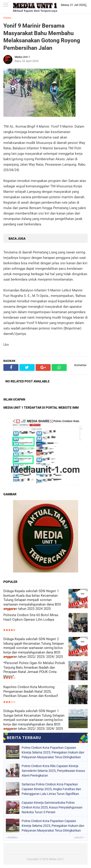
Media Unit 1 (57, 859)
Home (7, 18)
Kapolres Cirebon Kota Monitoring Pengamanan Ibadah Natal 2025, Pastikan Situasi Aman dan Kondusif (31, 691)
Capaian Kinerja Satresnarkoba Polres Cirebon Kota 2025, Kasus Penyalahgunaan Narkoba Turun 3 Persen (52, 807)
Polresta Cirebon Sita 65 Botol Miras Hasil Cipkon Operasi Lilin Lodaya (31, 617)
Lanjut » (80, 838)
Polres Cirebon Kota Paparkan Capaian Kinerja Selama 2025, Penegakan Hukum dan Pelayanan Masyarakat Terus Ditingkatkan (53, 752)
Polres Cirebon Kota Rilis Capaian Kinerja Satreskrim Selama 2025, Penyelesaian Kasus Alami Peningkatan (53, 771)
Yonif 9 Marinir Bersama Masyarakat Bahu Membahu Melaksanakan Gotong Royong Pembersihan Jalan (42, 37)
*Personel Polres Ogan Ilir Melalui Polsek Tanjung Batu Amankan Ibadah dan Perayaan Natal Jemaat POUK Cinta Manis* (34, 670)
